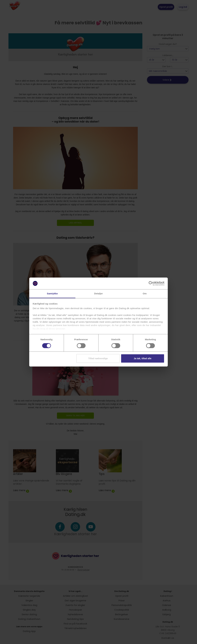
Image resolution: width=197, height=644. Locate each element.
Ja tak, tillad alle (143, 358)
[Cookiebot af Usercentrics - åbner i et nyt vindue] (151, 283)
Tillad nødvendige (98, 358)
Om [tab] (145, 293)
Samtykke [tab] (52, 293)
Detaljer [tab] (98, 293)
